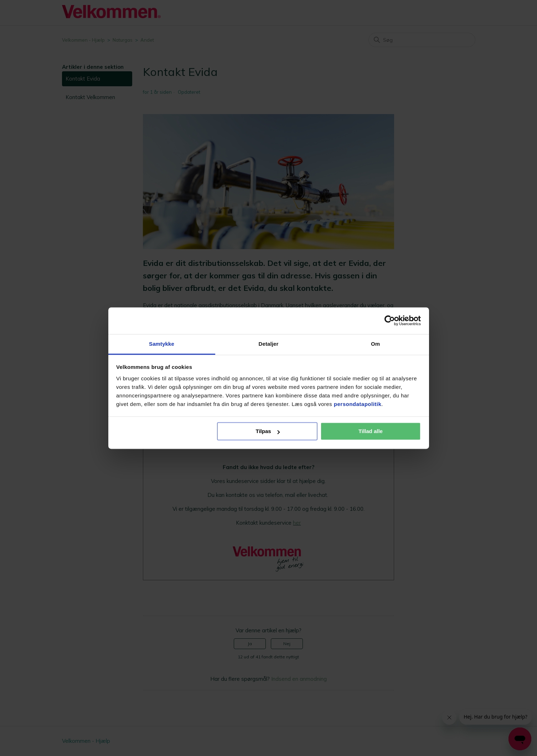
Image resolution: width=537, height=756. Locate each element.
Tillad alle (371, 431)
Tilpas (268, 431)
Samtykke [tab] (162, 344)
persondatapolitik (358, 404)
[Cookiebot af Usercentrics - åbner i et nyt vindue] (390, 320)
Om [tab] (375, 344)
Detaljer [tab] (269, 344)
